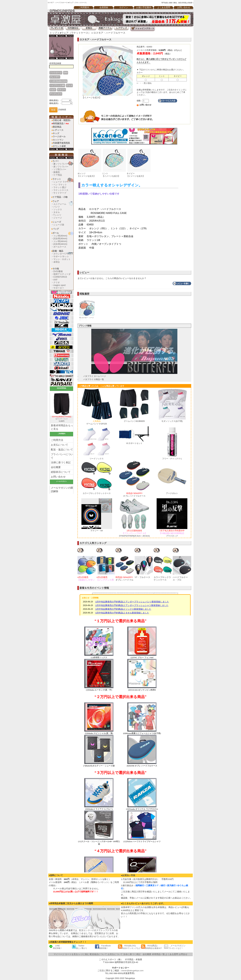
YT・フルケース (142, 577)
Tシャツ (57, 215)
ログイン (124, 7)
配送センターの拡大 (89, 930)
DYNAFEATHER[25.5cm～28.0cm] (134, 533)
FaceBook (103, 947)
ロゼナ (53, 90)
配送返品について (98, 954)
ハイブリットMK (57, 85)
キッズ (56, 133)
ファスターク (56, 73)
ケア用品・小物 (60, 197)
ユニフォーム (60, 204)
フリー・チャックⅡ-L (172, 459)
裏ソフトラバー (61, 164)
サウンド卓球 (59, 146)
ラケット (57, 179)
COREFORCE (60, 277)
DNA (66, 73)
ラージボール (59, 137)
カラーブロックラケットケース (97, 493)
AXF (55, 280)
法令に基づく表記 (132, 954)
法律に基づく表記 (61, 462)
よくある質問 (164, 7)
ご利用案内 (84, 7)
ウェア (56, 201)
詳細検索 (62, 110)
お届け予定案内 (144, 7)
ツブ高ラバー (60, 169)
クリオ (57, 282)
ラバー (56, 161)
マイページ (59, 954)
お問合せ (183, 954)
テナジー (61, 90)
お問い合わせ (184, 7)
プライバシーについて (62, 456)
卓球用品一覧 (158, 954)
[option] (87, 564)
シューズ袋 (59, 225)
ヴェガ (69, 85)
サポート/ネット (61, 256)
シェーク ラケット (62, 182)
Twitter (79, 947)
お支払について (59, 445)
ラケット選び (60, 187)
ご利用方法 (57, 440)
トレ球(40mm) (60, 236)
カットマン (58, 140)
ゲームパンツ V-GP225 (97, 422)
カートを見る (71, 954)
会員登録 (104, 7)
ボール (56, 233)
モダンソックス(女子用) (172, 421)
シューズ (57, 222)
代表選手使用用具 (61, 143)
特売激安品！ (61, 123)
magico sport (59, 285)
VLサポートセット (134, 443)
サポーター (59, 288)
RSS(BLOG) (129, 947)
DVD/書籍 (58, 271)
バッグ (56, 229)
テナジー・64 (97, 531)
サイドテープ (60, 193)
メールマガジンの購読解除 (62, 490)
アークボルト (172, 493)
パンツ (57, 207)
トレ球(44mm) (60, 241)
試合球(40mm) (60, 238)
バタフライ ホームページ (95, 376)
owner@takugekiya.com (132, 971)
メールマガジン (175, 947)
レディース (58, 130)
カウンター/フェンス (63, 254)
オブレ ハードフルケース (134, 495)
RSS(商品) (151, 947)
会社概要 (56, 467)
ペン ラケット (60, 185)
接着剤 (57, 172)
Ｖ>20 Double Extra (58, 81)
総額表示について (61, 472)
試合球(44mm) (60, 244)
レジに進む (84, 954)
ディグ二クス (56, 94)
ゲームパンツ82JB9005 (134, 421)
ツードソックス (97, 459)
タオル (57, 212)
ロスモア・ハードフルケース (109, 33)
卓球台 (57, 262)
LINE (55, 947)
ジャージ (58, 218)
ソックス (58, 209)
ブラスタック (172, 533)
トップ (53, 33)
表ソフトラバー (61, 167)
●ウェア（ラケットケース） (75, 33)
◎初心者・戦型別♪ (62, 120)
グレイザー (55, 77)
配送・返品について (62, 450)
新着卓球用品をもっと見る (62, 427)
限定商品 (57, 127)
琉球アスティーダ (62, 274)
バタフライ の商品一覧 (94, 379)
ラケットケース (61, 190)
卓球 (127, 960)
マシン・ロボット (62, 259)
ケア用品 (58, 175)
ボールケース (60, 247)
